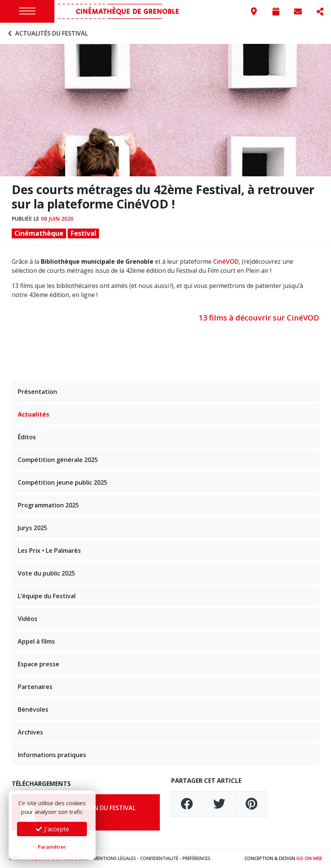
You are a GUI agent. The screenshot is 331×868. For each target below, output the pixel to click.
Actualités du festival (47, 33)
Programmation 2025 (48, 505)
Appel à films (36, 641)
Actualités (33, 414)
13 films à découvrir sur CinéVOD (259, 318)
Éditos (27, 437)
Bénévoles (33, 709)
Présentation (37, 392)
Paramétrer (52, 847)
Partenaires (35, 687)
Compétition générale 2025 (58, 460)
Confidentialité (159, 858)
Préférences (196, 858)
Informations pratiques (52, 755)
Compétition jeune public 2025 (63, 482)
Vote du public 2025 (46, 573)
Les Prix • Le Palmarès (49, 551)
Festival (83, 233)
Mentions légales (115, 858)
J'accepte (52, 829)
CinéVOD (226, 261)
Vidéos (28, 619)
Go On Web (309, 858)
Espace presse (39, 664)
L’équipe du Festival (47, 596)
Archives (30, 732)
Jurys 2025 (32, 528)
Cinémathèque (39, 233)
